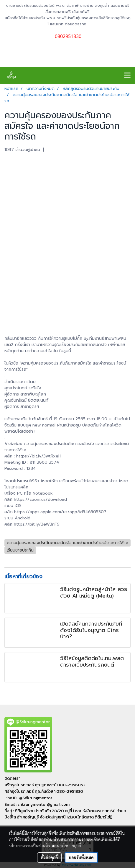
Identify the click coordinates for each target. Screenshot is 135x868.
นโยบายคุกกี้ (71, 846)
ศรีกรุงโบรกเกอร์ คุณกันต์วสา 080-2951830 (44, 791)
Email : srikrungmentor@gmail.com (37, 804)
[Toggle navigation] (127, 76)
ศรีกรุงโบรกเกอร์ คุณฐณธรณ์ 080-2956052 (45, 785)
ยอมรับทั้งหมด (81, 857)
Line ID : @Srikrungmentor (28, 798)
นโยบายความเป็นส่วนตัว (30, 846)
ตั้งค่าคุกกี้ (49, 857)
